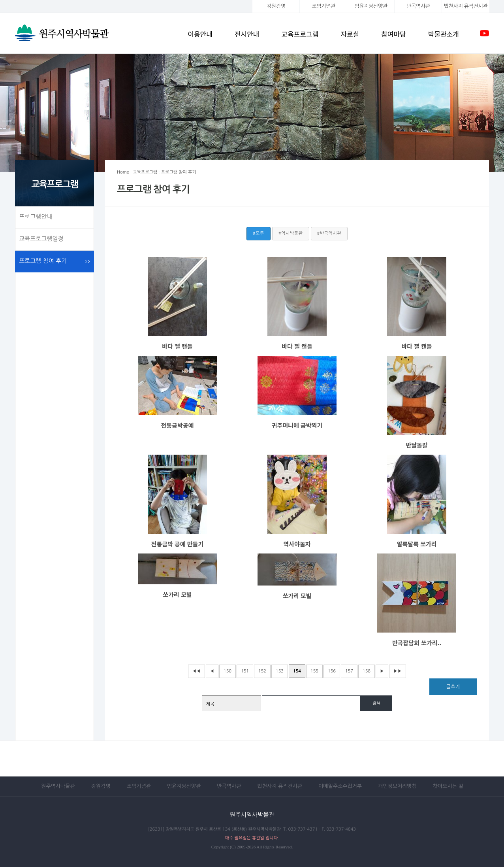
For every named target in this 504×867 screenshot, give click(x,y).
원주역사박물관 (58, 786)
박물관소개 (444, 34)
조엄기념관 (323, 6)
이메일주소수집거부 (340, 786)
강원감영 (276, 6)
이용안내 (200, 34)
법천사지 (466, 6)
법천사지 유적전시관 (280, 786)
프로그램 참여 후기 (43, 261)
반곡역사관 (418, 6)
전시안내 (247, 34)
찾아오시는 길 (448, 786)
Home (123, 172)
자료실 (350, 34)
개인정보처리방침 (397, 786)
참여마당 (394, 34)
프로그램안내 (36, 216)
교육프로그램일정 (41, 239)
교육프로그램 (300, 34)
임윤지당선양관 (371, 6)
